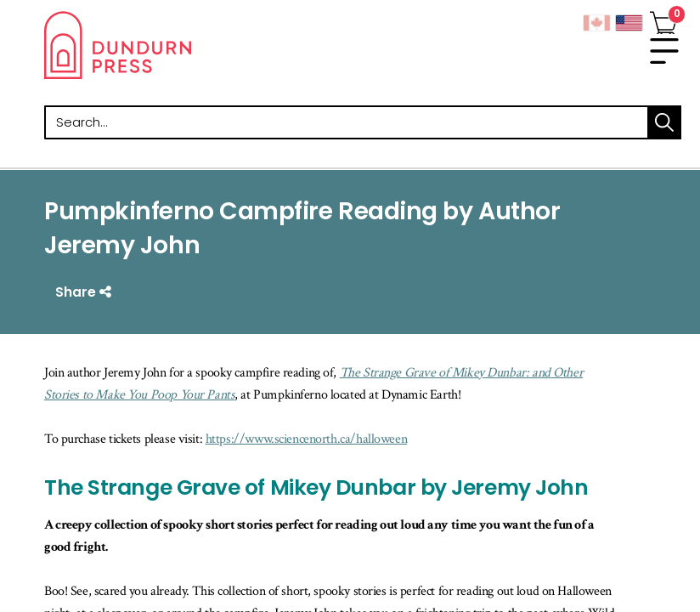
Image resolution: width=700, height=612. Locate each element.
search (664, 122)
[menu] (664, 51)
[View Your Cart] (663, 20)
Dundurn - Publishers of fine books (197, 45)
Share (85, 292)
